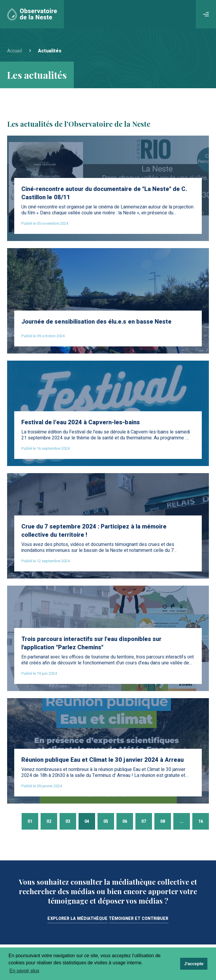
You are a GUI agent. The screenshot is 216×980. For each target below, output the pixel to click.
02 (49, 821)
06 (125, 821)
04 (87, 821)
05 (106, 821)
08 (163, 821)
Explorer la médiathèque (77, 919)
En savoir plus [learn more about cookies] (24, 971)
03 (68, 821)
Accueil (15, 51)
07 (144, 821)
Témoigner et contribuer (139, 919)
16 (201, 821)
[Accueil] (32, 14)
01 (30, 821)
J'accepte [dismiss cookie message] (194, 964)
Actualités (50, 51)
